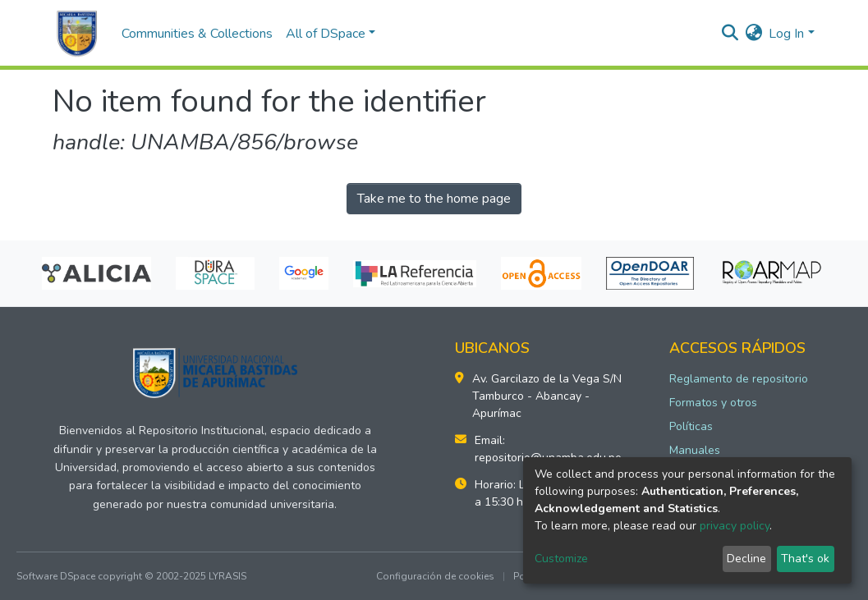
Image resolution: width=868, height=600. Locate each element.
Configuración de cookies (435, 576)
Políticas (691, 426)
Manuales (695, 450)
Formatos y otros (713, 403)
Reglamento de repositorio (739, 379)
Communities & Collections (197, 34)
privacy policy (735, 526)
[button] (753, 34)
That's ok (805, 559)
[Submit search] (730, 34)
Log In (786, 34)
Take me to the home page (434, 199)
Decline (746, 559)
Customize (561, 559)
